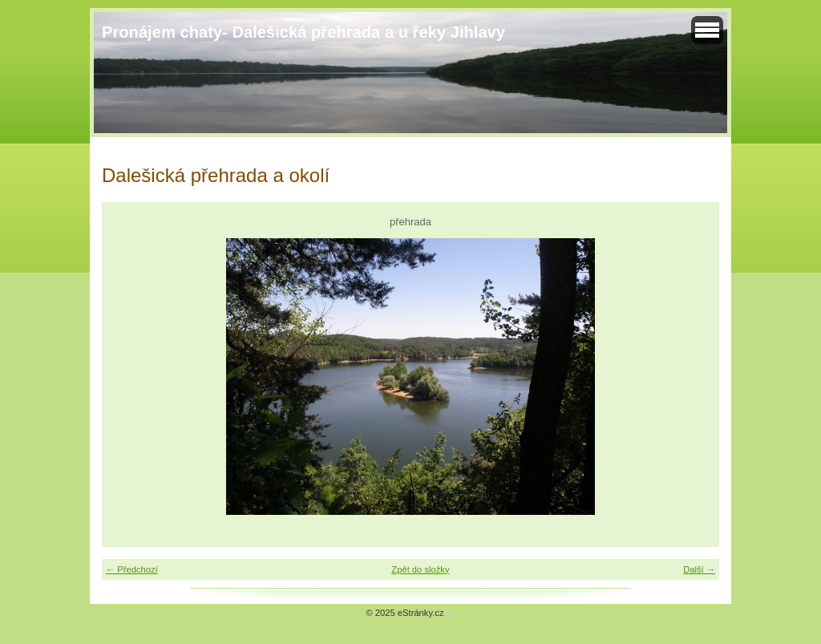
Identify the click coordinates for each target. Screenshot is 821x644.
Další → (699, 569)
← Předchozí (132, 569)
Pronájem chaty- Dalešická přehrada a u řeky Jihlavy (303, 32)
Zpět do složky (420, 569)
